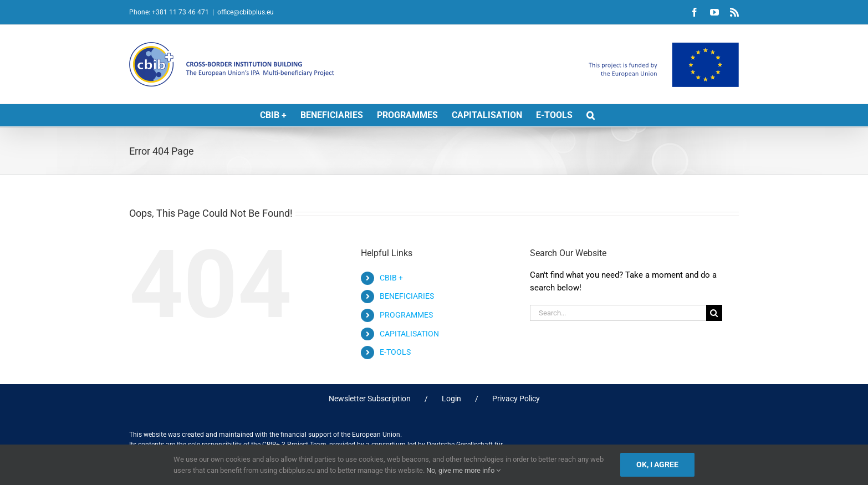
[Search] (714, 313)
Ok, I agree (657, 464)
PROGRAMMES (406, 315)
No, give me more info (463, 470)
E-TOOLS (395, 352)
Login (451, 399)
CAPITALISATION (409, 334)
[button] (591, 115)
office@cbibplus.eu (246, 12)
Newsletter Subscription (370, 399)
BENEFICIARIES (407, 296)
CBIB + (391, 278)
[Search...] (618, 313)
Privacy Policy (516, 399)
